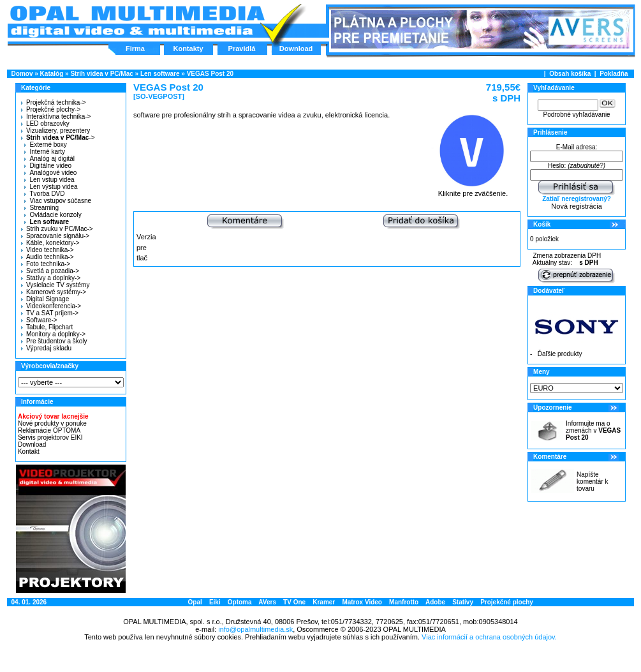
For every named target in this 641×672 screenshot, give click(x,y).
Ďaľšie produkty (560, 354)
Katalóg (52, 74)
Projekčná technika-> (54, 102)
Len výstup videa (51, 187)
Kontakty (188, 49)
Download (296, 49)
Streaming (41, 208)
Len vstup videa (49, 180)
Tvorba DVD (44, 194)
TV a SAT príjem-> (50, 313)
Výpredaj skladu (46, 348)
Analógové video (50, 173)
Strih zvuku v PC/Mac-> (57, 229)
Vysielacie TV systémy (55, 285)
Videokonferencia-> (51, 306)
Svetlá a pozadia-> (50, 271)
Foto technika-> (46, 264)
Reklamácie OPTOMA (49, 430)
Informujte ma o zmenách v (593, 430)
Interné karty (45, 152)
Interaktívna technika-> (56, 116)
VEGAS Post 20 (210, 74)
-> (56, 138)
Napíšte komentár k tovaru (592, 482)
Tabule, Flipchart (47, 327)
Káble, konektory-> (50, 243)
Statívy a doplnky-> (51, 278)
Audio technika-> (48, 257)
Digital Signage (45, 299)
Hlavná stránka (137, 22)
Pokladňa (614, 74)
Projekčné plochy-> (51, 109)
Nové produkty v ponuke (52, 423)
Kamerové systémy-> (54, 292)
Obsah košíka (570, 74)
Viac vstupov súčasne (58, 201)
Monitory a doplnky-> (53, 334)
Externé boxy (45, 145)
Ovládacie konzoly (53, 215)
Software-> (39, 320)
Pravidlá (242, 49)
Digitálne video (48, 166)
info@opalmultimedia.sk (255, 629)
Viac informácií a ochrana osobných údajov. (489, 637)
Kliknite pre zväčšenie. (473, 190)
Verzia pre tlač (146, 247)
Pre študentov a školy (54, 341)
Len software (160, 74)
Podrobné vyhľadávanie (576, 115)
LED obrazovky (45, 123)
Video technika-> (48, 250)
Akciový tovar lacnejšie (53, 416)
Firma (135, 49)
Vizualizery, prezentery (55, 131)
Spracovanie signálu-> (55, 236)
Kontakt (29, 452)
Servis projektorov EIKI (50, 437)
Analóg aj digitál (49, 159)
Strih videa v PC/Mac (101, 74)
